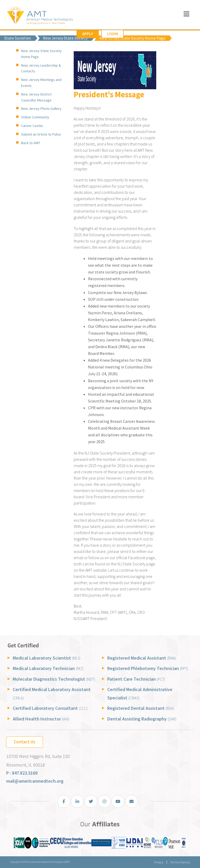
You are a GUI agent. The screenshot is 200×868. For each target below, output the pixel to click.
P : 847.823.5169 (22, 773)
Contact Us (25, 742)
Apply (88, 34)
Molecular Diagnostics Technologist (54, 679)
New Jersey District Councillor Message (36, 97)
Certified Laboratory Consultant (50, 708)
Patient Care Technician (136, 679)
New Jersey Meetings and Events (41, 83)
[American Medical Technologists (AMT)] (40, 15)
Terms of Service (180, 862)
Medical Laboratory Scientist (47, 658)
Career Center (32, 126)
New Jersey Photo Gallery (41, 108)
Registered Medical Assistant (142, 658)
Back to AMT (31, 143)
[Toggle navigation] (187, 14)
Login (113, 34)
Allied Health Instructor (41, 719)
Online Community (35, 117)
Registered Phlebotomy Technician (148, 668)
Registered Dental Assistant (141, 708)
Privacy (159, 862)
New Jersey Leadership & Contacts (41, 68)
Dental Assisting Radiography (142, 719)
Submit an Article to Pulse (41, 134)
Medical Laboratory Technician (48, 668)
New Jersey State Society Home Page (41, 54)
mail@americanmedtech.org (35, 781)
